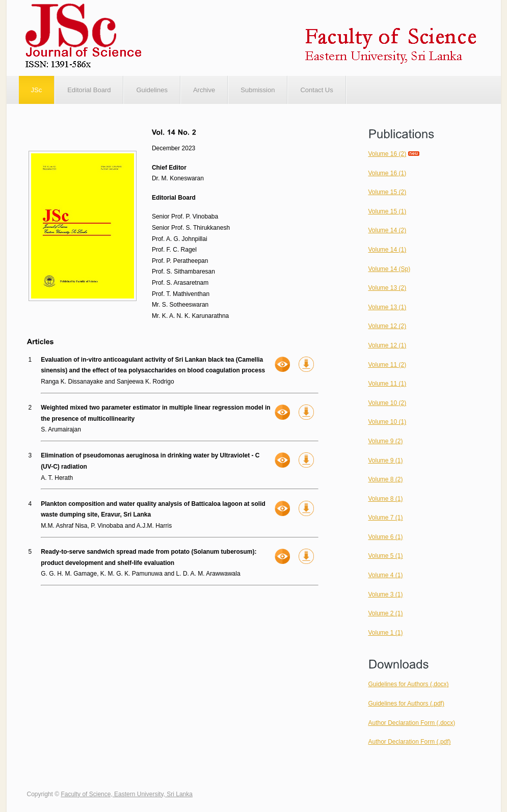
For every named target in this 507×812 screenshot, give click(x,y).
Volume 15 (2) (388, 192)
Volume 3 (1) (386, 594)
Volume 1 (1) (386, 633)
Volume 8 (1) (386, 499)
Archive (204, 90)
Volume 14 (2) (388, 230)
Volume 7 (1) (386, 518)
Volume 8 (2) (386, 479)
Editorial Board (89, 90)
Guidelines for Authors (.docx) (409, 684)
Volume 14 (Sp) (390, 269)
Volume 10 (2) (388, 403)
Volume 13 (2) (388, 288)
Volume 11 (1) (388, 384)
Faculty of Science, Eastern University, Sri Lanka (127, 794)
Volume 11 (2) (388, 365)
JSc (37, 90)
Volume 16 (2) (388, 154)
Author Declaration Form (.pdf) (410, 742)
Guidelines (152, 90)
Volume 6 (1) (386, 537)
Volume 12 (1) (388, 345)
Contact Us (316, 90)
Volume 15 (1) (388, 211)
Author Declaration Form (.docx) (412, 723)
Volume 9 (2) (386, 441)
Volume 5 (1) (386, 556)
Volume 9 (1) (386, 461)
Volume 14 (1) (388, 250)
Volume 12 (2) (388, 326)
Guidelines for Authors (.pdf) (406, 703)
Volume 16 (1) (388, 173)
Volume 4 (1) (386, 575)
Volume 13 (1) (388, 307)
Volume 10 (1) (388, 422)
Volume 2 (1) (386, 613)
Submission (258, 90)
